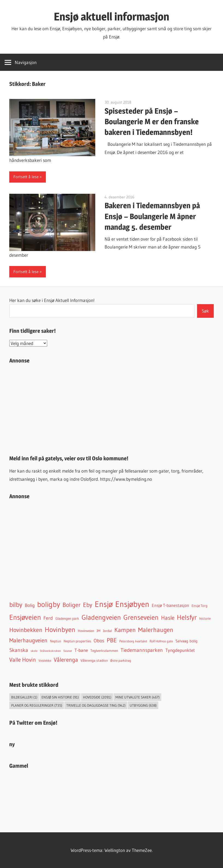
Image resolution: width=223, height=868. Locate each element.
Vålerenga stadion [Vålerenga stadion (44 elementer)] (94, 660)
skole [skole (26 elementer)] (34, 651)
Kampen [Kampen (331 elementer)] (125, 630)
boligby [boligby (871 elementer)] (49, 604)
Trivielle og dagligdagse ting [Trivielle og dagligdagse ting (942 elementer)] (96, 705)
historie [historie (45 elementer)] (205, 619)
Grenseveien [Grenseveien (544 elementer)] (141, 617)
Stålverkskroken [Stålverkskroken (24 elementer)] (50, 651)
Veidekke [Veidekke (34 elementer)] (45, 660)
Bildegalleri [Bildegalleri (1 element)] (24, 697)
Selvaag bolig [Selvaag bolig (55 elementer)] (187, 641)
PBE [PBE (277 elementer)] (112, 640)
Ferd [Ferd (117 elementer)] (48, 618)
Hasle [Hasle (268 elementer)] (168, 618)
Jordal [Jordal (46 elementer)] (107, 631)
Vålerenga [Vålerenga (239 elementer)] (66, 660)
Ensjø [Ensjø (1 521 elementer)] (104, 604)
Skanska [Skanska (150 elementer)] (19, 650)
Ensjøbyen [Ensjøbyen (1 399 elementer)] (132, 604)
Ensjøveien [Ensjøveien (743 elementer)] (25, 617)
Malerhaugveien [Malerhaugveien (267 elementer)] (28, 640)
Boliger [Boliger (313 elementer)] (72, 605)
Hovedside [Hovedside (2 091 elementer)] (97, 697)
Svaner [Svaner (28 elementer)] (68, 651)
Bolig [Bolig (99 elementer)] (30, 605)
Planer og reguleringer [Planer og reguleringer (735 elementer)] (37, 705)
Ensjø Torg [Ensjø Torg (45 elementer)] (200, 606)
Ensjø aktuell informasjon (112, 16)
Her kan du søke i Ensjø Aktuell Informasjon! (52, 300)
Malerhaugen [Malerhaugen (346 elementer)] (156, 630)
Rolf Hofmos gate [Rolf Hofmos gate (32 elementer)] (161, 641)
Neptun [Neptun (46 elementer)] (56, 641)
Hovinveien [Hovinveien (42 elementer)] (86, 631)
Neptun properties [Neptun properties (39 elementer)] (77, 641)
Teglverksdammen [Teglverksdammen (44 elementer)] (104, 651)
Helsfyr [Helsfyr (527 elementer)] (187, 617)
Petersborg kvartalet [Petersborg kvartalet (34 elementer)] (133, 641)
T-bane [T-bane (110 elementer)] (81, 650)
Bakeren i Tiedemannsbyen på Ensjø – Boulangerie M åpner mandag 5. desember (152, 216)
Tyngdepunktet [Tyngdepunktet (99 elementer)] (180, 650)
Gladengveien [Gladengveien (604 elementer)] (101, 617)
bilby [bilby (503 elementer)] (16, 604)
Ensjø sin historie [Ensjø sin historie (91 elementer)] (60, 697)
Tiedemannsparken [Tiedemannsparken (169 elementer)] (142, 650)
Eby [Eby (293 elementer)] (88, 605)
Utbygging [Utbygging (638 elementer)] (143, 705)
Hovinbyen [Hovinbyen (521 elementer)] (60, 630)
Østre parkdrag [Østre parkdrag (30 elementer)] (121, 661)
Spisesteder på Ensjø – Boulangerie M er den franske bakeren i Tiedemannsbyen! (152, 122)
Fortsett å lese (26, 177)
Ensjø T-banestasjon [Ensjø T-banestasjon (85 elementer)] (170, 605)
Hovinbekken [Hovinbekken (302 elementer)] (26, 630)
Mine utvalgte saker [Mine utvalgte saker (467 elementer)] (138, 697)
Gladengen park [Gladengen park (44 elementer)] (67, 619)
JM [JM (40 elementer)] (99, 631)
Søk (205, 311)
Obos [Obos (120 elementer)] (99, 641)
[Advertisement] (112, 407)
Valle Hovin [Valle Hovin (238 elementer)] (23, 660)
